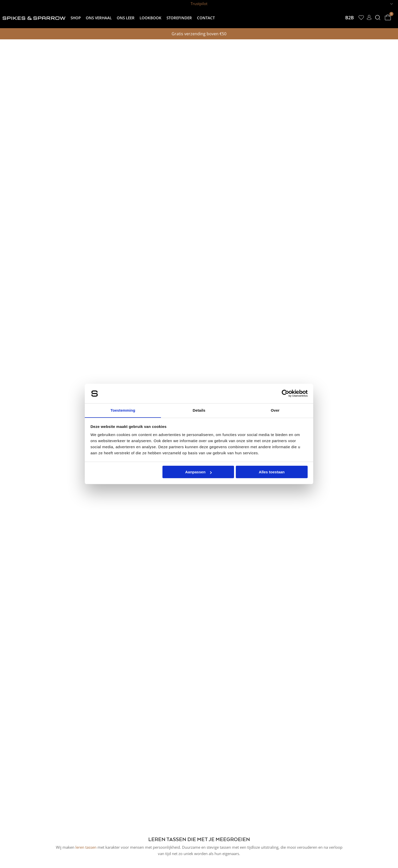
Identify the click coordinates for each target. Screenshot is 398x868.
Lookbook (151, 18)
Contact (206, 18)
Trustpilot (199, 4)
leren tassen (86, 847)
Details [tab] (199, 410)
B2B (348, 18)
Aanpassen (198, 472)
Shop (76, 18)
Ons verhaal (99, 18)
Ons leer (126, 18)
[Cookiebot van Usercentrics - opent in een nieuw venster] (285, 393)
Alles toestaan (272, 472)
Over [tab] (275, 410)
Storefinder (179, 18)
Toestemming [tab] (123, 410)
